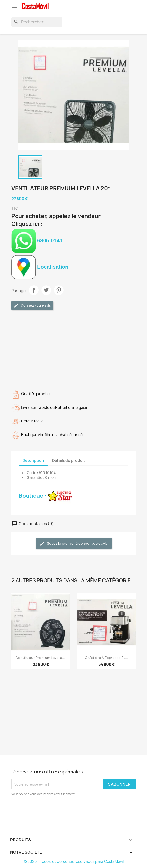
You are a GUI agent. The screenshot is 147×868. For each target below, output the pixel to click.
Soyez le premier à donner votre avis (74, 544)
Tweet (46, 290)
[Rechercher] (37, 22)
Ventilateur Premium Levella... (41, 658)
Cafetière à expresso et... (106, 658)
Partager (34, 290)
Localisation (40, 267)
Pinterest (59, 290)
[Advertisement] (73, 349)
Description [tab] (33, 461)
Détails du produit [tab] (69, 461)
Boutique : (45, 496)
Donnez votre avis (32, 306)
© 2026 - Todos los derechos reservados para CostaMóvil (74, 862)
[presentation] (52, 810)
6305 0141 (37, 241)
